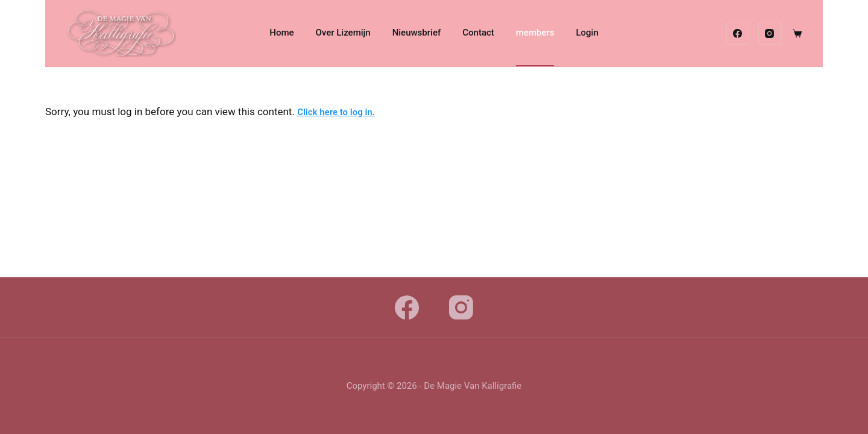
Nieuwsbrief (417, 33)
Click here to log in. (336, 112)
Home (281, 33)
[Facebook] (738, 33)
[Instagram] (770, 33)
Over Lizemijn (343, 33)
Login (587, 33)
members (535, 33)
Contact (478, 33)
